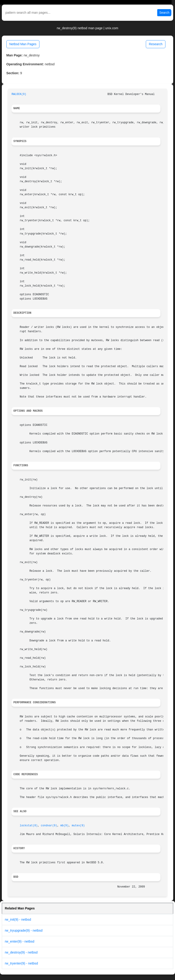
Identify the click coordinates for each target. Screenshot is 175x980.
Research (156, 44)
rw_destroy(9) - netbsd (21, 952)
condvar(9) (49, 826)
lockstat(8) (29, 826)
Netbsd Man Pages (23, 44)
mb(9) (64, 826)
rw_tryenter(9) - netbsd (21, 963)
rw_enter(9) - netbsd (20, 941)
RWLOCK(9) (19, 94)
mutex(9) (78, 826)
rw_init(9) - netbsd (18, 919)
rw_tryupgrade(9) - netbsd (24, 930)
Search (164, 13)
